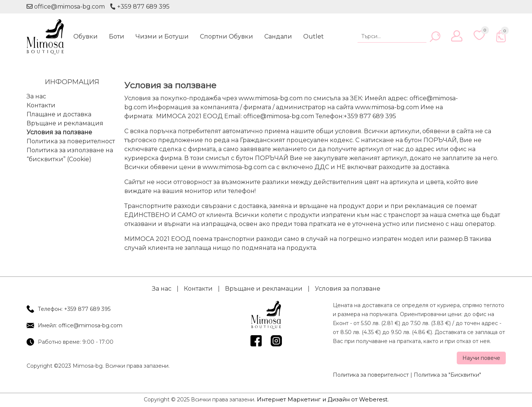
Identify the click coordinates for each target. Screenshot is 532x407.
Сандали (278, 36)
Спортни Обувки (227, 36)
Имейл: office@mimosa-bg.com (80, 325)
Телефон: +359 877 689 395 (74, 309)
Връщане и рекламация (65, 123)
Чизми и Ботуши (162, 36)
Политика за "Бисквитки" (447, 375)
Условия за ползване (59, 132)
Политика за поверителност (71, 141)
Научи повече (481, 358)
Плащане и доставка (59, 114)
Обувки (86, 36)
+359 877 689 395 (139, 7)
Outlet (314, 36)
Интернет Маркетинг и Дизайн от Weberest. (323, 399)
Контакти (41, 105)
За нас (36, 96)
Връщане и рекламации (264, 289)
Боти (117, 36)
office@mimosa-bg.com (66, 7)
